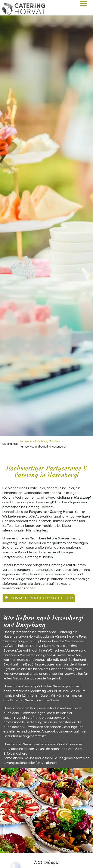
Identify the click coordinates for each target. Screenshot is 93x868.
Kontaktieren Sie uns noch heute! (42, 598)
